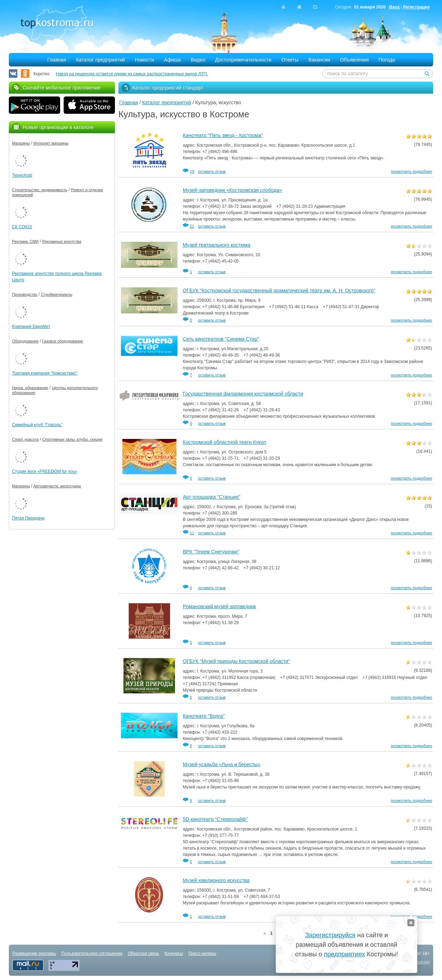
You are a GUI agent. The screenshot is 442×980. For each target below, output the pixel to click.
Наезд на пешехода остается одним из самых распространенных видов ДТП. (132, 74)
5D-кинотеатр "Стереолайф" (215, 819)
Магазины (21, 143)
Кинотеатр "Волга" (204, 716)
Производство (25, 294)
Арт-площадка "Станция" (211, 497)
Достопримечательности (243, 60)
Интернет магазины (51, 143)
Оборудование (25, 341)
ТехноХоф (22, 175)
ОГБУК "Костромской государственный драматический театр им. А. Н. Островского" (279, 291)
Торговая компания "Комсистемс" (45, 373)
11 (192, 533)
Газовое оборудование (63, 341)
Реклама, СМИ (25, 241)
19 (192, 171)
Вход (394, 7)
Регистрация (416, 7)
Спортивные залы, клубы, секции (72, 439)
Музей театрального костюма (217, 245)
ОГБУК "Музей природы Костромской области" (236, 661)
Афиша (173, 60)
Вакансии (319, 60)
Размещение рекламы (34, 953)
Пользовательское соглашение (92, 953)
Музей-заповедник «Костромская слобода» (232, 190)
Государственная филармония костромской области (243, 394)
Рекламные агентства (62, 241)
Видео (198, 60)
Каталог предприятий (101, 60)
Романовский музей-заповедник (219, 606)
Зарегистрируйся (330, 935)
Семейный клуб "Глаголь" (37, 425)
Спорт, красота (25, 439)
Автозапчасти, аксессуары (57, 486)
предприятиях (344, 954)
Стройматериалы (57, 294)
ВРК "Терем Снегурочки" (211, 552)
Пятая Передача (28, 518)
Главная (56, 60)
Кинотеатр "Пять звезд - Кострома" (223, 135)
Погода (387, 60)
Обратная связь (143, 953)
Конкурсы (174, 953)
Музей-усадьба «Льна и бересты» (222, 764)
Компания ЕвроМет (31, 327)
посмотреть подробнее (411, 171)
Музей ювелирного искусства (216, 880)
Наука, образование (30, 388)
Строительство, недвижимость (40, 190)
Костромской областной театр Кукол (225, 442)
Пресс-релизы (202, 953)
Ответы (290, 60)
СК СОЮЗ (22, 227)
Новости (144, 60)
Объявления (354, 60)
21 (192, 226)
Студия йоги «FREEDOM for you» (45, 471)
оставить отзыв (212, 171)
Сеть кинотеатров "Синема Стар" (221, 339)
